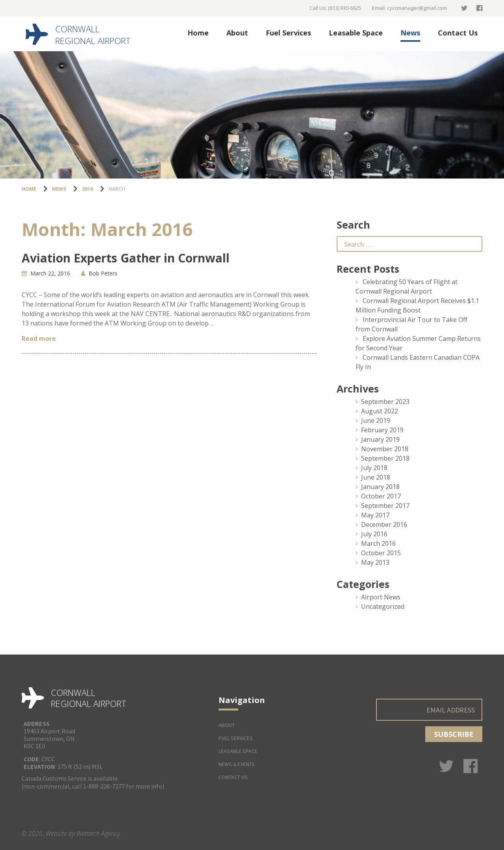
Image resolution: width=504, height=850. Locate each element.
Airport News (381, 597)
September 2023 (385, 402)
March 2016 (378, 543)
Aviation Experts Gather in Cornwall (126, 258)
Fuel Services (288, 33)
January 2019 (380, 439)
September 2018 (385, 458)
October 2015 (381, 553)
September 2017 (385, 506)
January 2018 (380, 487)
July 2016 (374, 534)
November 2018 (385, 449)
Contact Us (458, 33)
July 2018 (374, 468)
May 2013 (375, 562)
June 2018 (376, 477)
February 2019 (382, 430)
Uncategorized (383, 606)
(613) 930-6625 (345, 8)
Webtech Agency (98, 833)
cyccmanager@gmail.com (417, 8)
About (237, 33)
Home (198, 33)
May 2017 (375, 515)
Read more (39, 339)
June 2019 (376, 420)
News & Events (237, 764)
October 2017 (381, 496)
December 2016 (384, 525)
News (410, 33)
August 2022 (380, 411)
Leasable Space (356, 33)
